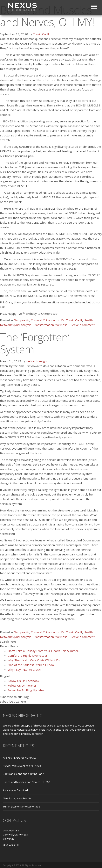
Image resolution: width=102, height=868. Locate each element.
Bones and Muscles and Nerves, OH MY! (26, 782)
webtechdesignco (38, 361)
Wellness (61, 325)
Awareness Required (15, 790)
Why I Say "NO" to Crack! (24, 669)
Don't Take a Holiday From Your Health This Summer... (44, 651)
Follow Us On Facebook (23, 681)
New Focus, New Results (17, 798)
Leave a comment (83, 325)
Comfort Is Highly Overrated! (27, 655)
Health (88, 320)
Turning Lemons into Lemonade (21, 807)
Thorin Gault (41, 34)
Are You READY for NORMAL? (20, 758)
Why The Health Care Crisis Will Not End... (35, 660)
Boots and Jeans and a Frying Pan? (23, 774)
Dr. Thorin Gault (72, 320)
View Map (9, 839)
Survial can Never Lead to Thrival (22, 766)
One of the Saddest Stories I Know (31, 665)
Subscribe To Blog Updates (26, 690)
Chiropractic (21, 320)
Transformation (43, 325)
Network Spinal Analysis (16, 325)
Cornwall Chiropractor (45, 320)
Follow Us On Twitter (22, 685)
